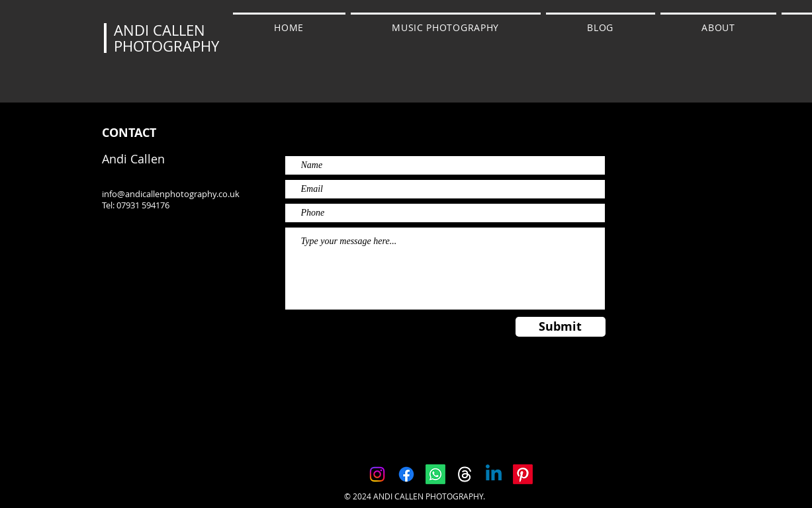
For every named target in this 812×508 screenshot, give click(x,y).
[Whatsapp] (435, 474)
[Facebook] (406, 474)
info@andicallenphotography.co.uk (171, 194)
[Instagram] (377, 474)
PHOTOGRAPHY (166, 46)
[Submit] (561, 327)
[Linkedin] (494, 474)
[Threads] (465, 474)
